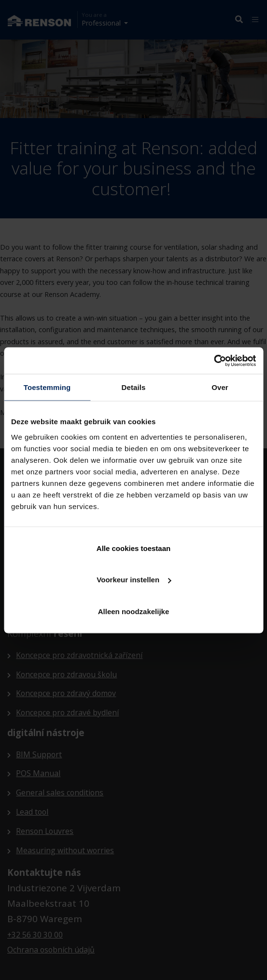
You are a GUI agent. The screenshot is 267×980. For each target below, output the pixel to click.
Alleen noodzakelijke (134, 611)
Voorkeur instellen (134, 580)
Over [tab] (220, 387)
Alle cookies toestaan (133, 548)
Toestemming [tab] (47, 387)
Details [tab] (134, 387)
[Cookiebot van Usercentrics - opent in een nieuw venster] (214, 361)
